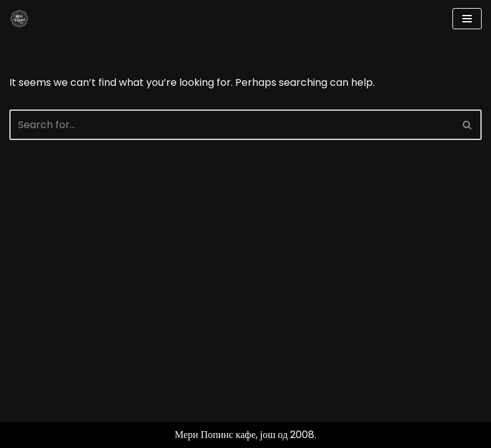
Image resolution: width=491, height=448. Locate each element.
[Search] (231, 125)
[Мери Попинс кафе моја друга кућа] (19, 19)
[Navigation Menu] (467, 19)
